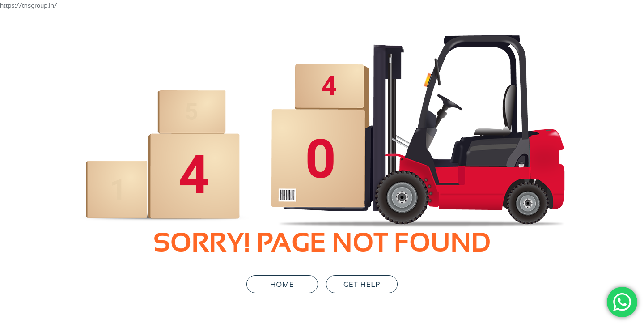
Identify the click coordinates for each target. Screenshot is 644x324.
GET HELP (362, 284)
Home (282, 284)
